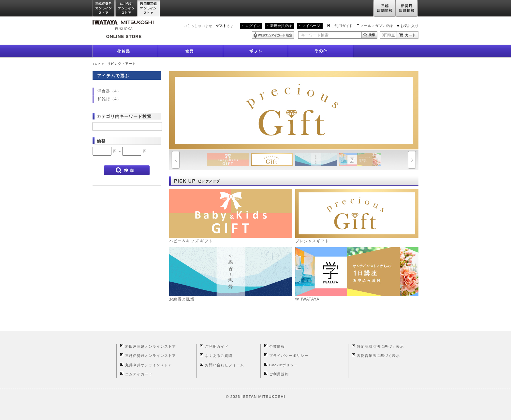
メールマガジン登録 (377, 26)
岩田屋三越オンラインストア (149, 9)
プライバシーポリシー (289, 356)
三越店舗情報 (384, 9)
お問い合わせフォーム (225, 365)
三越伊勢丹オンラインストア (104, 9)
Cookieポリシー (284, 365)
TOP (96, 64)
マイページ (311, 26)
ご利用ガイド (342, 26)
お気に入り (409, 26)
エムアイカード (139, 374)
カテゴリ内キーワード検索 (124, 116)
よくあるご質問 (219, 356)
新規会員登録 (281, 26)
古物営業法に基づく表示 (378, 356)
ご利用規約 (279, 374)
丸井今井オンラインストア (126, 9)
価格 (101, 141)
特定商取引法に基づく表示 (380, 346)
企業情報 (277, 346)
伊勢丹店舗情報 (407, 9)
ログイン (253, 26)
